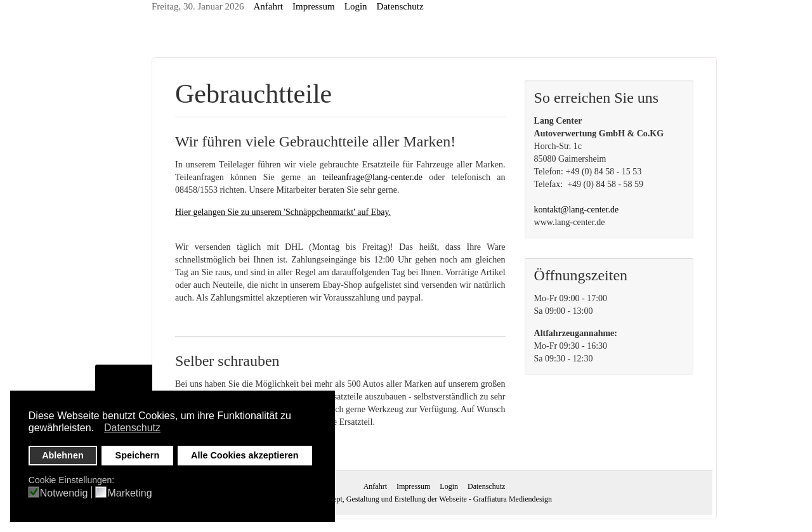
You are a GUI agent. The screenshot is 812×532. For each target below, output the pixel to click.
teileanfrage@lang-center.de (372, 177)
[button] (97, 429)
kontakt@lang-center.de (577, 210)
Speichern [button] (138, 455)
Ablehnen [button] (63, 455)
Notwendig (64, 493)
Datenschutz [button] (132, 428)
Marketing (129, 493)
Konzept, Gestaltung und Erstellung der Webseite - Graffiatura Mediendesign (434, 499)
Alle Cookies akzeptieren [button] (245, 455)
